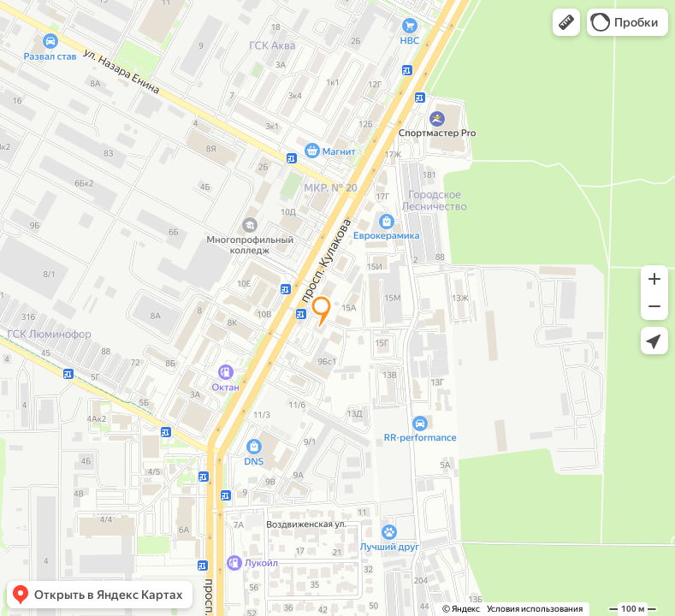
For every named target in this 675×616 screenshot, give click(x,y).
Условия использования (535, 609)
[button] (566, 22)
